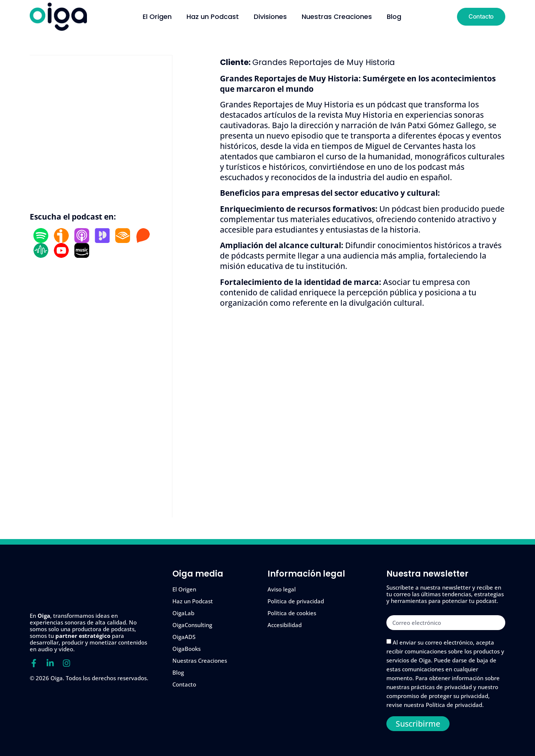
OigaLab (183, 613)
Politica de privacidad (296, 601)
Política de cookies (292, 613)
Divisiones (270, 17)
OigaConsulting (192, 625)
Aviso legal (282, 589)
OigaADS (184, 637)
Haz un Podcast (213, 17)
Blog (394, 17)
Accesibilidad (285, 625)
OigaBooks (187, 649)
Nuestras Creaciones (337, 17)
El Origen (157, 17)
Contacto (184, 684)
